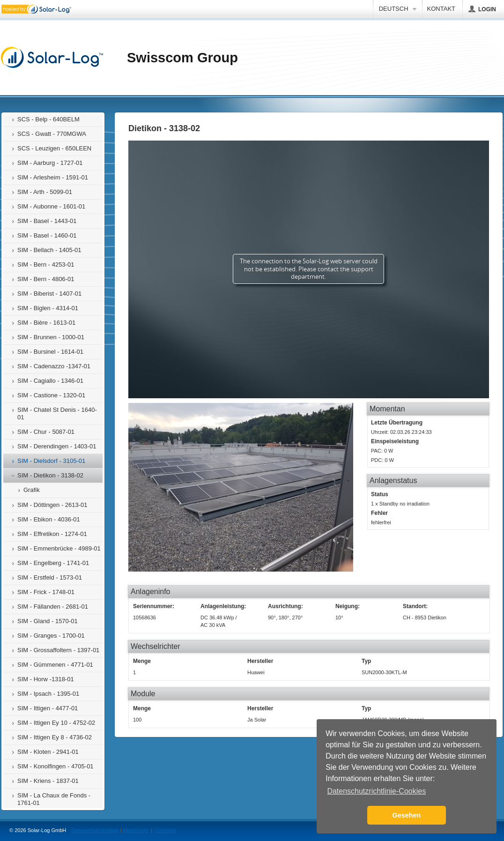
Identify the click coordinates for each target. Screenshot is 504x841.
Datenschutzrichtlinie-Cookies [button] (376, 791)
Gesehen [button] (407, 815)
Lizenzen (165, 830)
